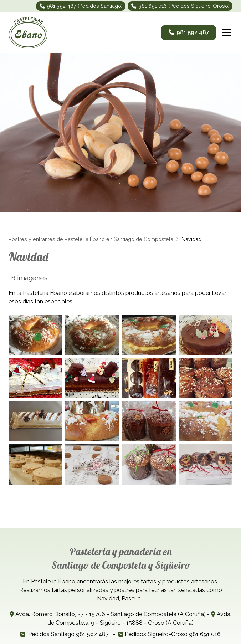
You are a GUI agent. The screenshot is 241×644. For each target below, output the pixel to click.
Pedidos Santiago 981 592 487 (68, 634)
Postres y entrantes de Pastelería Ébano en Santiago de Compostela (91, 239)
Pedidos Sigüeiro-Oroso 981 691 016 (173, 634)
